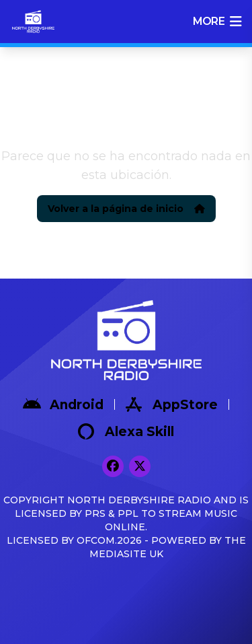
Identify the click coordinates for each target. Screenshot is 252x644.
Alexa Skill (126, 431)
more (217, 22)
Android (63, 404)
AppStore (172, 404)
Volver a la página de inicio (126, 209)
